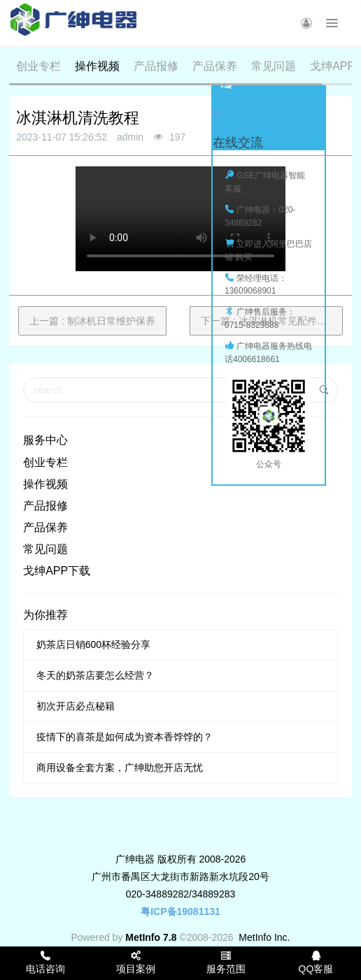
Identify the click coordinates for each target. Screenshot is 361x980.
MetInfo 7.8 (151, 937)
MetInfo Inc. (264, 937)
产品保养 (215, 66)
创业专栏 (38, 66)
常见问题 (274, 66)
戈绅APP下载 (57, 571)
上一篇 (92, 321)
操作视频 (97, 66)
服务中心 (45, 440)
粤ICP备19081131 (180, 911)
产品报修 (156, 66)
